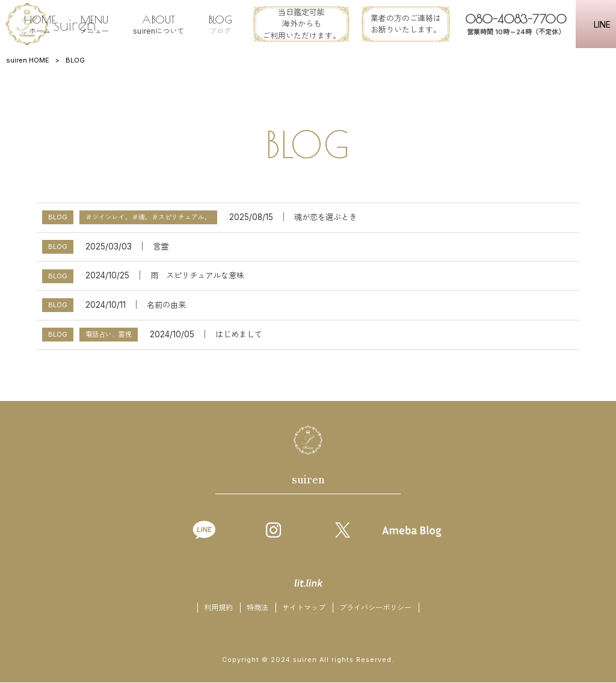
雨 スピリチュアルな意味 (197, 275)
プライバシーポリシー (375, 608)
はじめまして (239, 334)
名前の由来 (166, 305)
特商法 (257, 608)
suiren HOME (28, 60)
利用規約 (218, 608)
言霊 (161, 247)
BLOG (58, 217)
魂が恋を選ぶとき (325, 217)
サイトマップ (304, 608)
